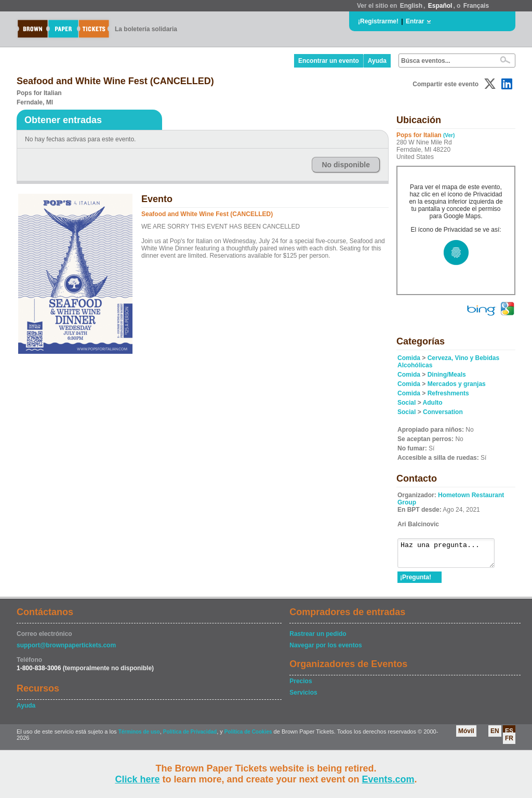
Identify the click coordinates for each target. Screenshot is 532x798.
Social (407, 403)
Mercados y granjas (457, 384)
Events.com (388, 779)
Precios (301, 686)
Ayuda (377, 61)
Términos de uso (139, 736)
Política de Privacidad (190, 736)
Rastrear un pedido (318, 639)
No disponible (346, 165)
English (411, 6)
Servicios (303, 697)
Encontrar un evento (329, 61)
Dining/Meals (447, 375)
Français (476, 6)
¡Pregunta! (416, 582)
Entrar (415, 21)
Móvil (466, 736)
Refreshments (448, 393)
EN (495, 736)
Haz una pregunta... (451, 555)
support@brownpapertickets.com (66, 650)
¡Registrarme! (378, 21)
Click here (137, 779)
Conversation (443, 412)
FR (509, 743)
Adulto (433, 403)
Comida (409, 358)
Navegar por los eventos (325, 650)
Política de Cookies (248, 736)
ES (509, 736)
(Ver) (449, 135)
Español (440, 6)
